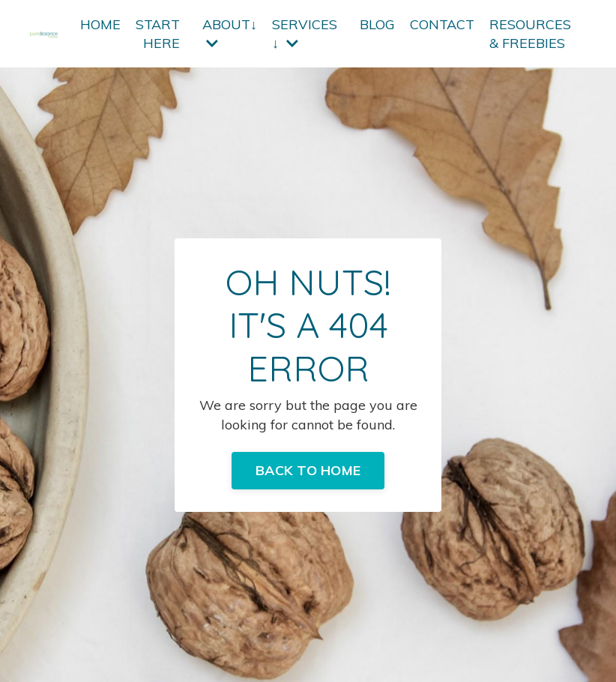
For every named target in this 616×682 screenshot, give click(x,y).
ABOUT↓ (230, 33)
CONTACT (442, 24)
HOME (100, 24)
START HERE (158, 34)
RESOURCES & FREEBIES (530, 34)
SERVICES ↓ (305, 34)
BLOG (377, 24)
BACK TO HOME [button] (308, 470)
